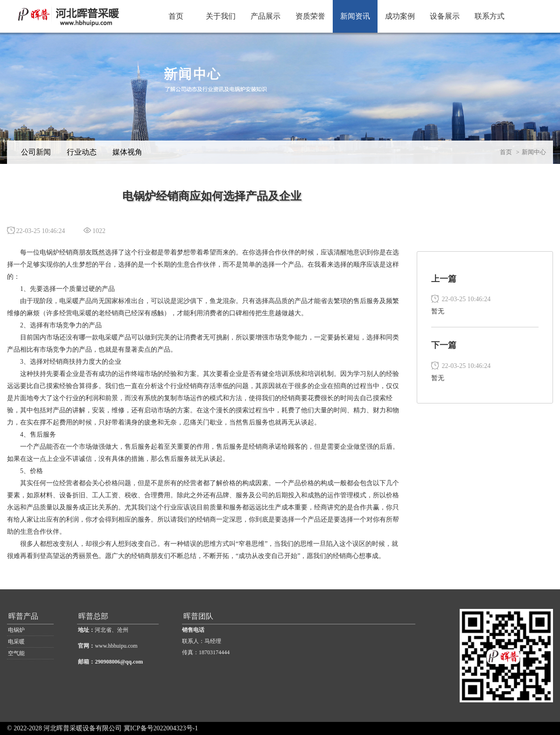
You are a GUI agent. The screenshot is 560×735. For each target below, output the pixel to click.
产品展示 (266, 16)
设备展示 (445, 16)
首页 (176, 16)
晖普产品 (23, 616)
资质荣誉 (310, 16)
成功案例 (400, 16)
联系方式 (490, 16)
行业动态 (82, 152)
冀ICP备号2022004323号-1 (161, 728)
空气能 (16, 653)
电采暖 (16, 642)
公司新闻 (36, 152)
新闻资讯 (355, 16)
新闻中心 (534, 152)
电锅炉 (16, 630)
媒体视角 (127, 152)
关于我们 (221, 16)
